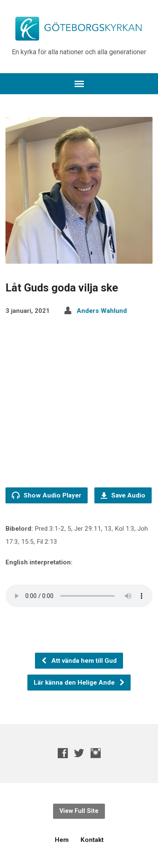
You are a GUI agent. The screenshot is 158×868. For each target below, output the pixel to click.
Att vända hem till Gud (79, 661)
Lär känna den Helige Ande (79, 683)
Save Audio (123, 495)
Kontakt (92, 840)
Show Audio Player (47, 495)
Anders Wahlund (102, 311)
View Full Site (79, 811)
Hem (62, 840)
